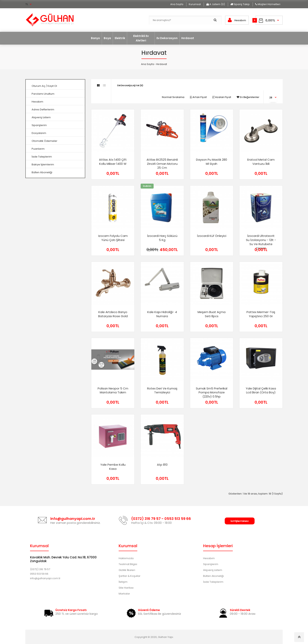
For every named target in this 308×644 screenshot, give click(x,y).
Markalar (124, 594)
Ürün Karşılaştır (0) (130, 85)
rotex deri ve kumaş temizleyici (162, 390)
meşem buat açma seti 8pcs (212, 314)
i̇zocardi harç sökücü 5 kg (162, 238)
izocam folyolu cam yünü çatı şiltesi (113, 238)
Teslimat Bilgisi (128, 564)
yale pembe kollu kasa (113, 467)
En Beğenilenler (248, 97)
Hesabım (37, 102)
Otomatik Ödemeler (44, 141)
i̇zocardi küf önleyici (212, 236)
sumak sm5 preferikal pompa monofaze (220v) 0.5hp (212, 393)
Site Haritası (126, 588)
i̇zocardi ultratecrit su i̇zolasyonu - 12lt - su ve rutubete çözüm (261, 242)
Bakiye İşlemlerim (43, 164)
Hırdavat (162, 64)
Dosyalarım (39, 133)
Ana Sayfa (148, 64)
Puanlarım (38, 149)
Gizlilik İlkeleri (127, 570)
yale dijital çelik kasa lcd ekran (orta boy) (261, 390)
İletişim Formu (240, 521)
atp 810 (162, 465)
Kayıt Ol (52, 86)
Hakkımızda (126, 558)
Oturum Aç (38, 86)
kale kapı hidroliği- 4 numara (162, 314)
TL (27, 4)
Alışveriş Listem (41, 117)
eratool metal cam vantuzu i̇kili (261, 162)
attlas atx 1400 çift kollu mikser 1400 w (113, 162)
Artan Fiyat (198, 97)
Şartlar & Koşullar (130, 576)
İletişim (123, 582)
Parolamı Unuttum (43, 94)
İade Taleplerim (42, 157)
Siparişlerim (39, 125)
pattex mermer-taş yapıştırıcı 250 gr (261, 314)
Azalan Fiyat (222, 97)
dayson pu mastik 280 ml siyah (212, 162)
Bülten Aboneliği (42, 172)
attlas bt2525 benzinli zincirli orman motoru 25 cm (162, 164)
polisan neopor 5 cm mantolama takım (113, 390)
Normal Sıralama (173, 97)
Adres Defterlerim (43, 109)
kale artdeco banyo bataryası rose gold (113, 314)
